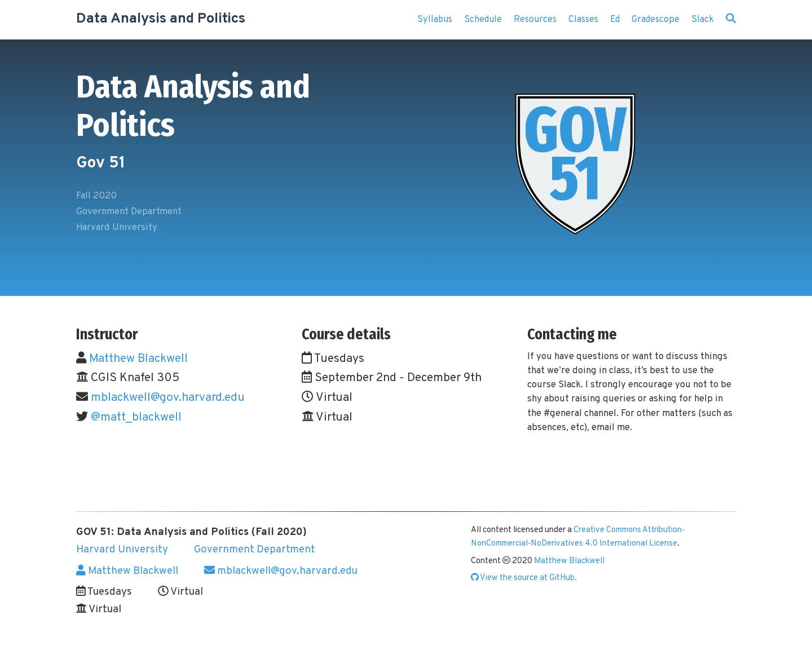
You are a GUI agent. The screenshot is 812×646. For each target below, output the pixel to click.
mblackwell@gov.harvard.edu (168, 398)
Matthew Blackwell (138, 359)
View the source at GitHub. (524, 578)
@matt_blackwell (136, 417)
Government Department (255, 550)
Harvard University (122, 550)
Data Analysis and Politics (161, 19)
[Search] (731, 20)
